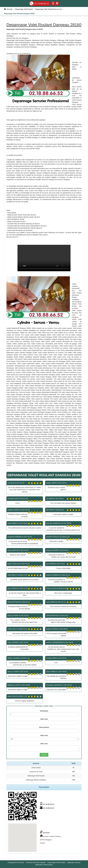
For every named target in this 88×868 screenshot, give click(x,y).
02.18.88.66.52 (39, 3)
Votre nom (44, 719)
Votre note (44, 735)
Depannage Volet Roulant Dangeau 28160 (44, 258)
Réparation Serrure (74, 862)
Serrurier (45, 833)
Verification (44, 711)
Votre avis (44, 744)
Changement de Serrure (16, 862)
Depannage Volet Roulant (56, 862)
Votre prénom (44, 727)
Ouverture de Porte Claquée (36, 862)
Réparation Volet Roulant (44, 865)
